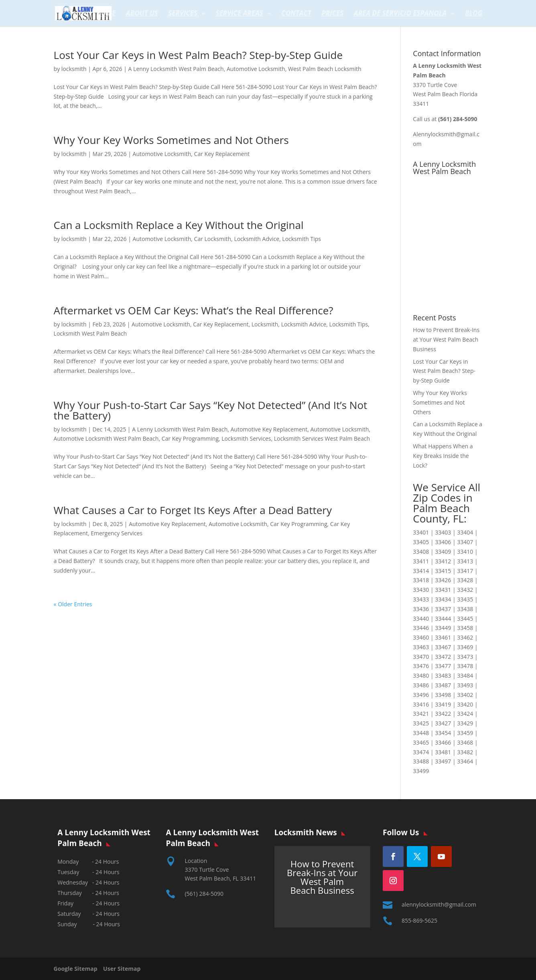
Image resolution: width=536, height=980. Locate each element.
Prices (333, 14)
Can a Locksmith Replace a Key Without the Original (179, 225)
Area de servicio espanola (400, 14)
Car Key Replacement (222, 154)
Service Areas (240, 14)
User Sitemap (122, 969)
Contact (296, 14)
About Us (142, 14)
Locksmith (265, 324)
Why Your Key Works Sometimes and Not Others (171, 140)
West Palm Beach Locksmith (325, 69)
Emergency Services (117, 533)
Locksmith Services (246, 438)
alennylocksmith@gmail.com (439, 904)
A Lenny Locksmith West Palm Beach (176, 69)
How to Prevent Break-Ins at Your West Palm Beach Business (446, 339)
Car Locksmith (213, 239)
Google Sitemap (78, 969)
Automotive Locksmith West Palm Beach (106, 438)
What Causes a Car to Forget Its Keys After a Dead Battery (193, 510)
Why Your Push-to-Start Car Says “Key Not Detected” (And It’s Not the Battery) (211, 410)
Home (106, 14)
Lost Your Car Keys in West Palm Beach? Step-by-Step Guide (198, 55)
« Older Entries (73, 604)
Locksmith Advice (257, 239)
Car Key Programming (190, 438)
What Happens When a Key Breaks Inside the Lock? (443, 456)
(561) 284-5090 (204, 894)
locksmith (74, 69)
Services (183, 14)
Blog (474, 14)
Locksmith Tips (301, 239)
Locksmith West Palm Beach (90, 333)
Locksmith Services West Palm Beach (322, 438)
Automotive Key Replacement (269, 429)
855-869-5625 (419, 920)
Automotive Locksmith (256, 69)
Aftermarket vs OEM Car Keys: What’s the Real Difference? (194, 310)
